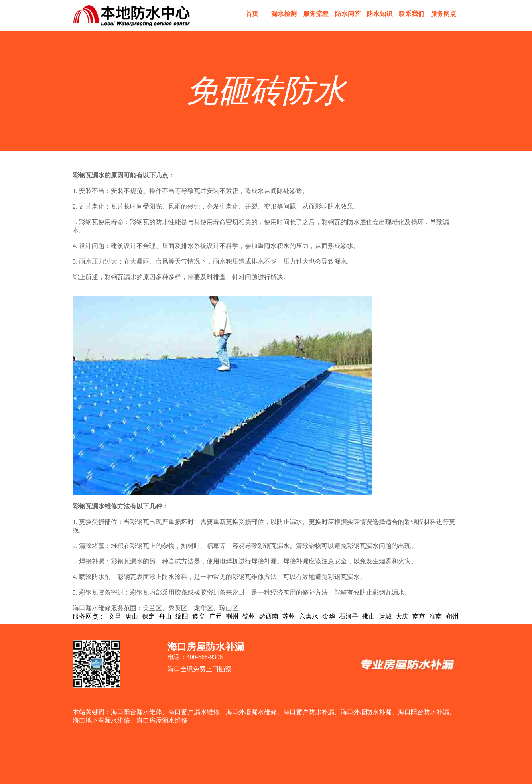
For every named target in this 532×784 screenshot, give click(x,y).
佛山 (368, 616)
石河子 (349, 616)
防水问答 (348, 14)
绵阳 (182, 616)
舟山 (165, 616)
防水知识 (380, 14)
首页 (252, 14)
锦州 (249, 616)
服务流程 (316, 14)
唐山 (132, 616)
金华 (329, 616)
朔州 (452, 616)
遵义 (199, 616)
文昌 (115, 616)
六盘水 (309, 616)
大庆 (402, 616)
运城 (385, 616)
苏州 (289, 616)
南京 (419, 616)
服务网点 (443, 14)
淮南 (435, 616)
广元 (215, 616)
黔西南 (269, 616)
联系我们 (412, 14)
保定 (148, 616)
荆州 (232, 616)
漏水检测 (284, 14)
